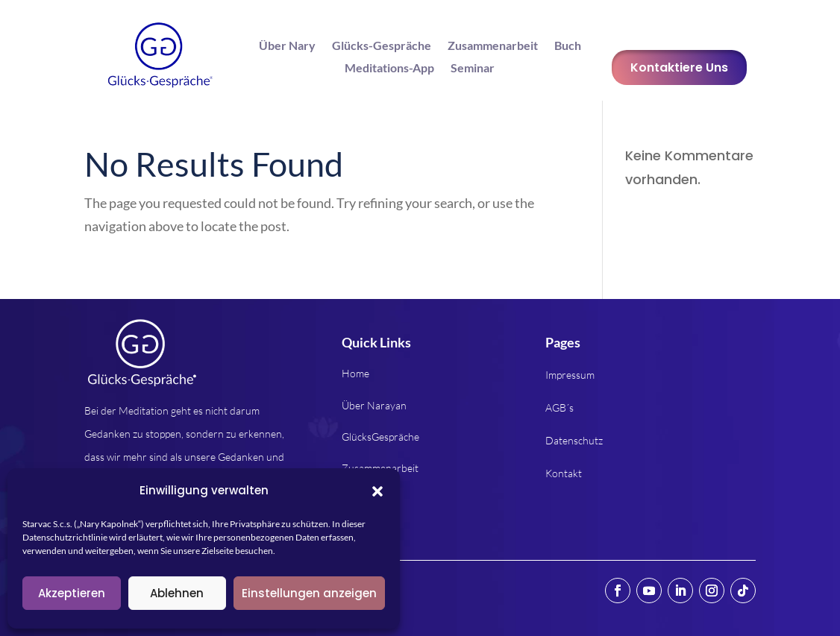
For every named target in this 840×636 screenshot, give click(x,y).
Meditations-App (389, 69)
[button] (377, 491)
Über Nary (287, 46)
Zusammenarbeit (493, 46)
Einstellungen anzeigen (309, 593)
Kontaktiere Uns (679, 67)
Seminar (473, 69)
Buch (568, 46)
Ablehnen (177, 593)
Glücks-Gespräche (382, 46)
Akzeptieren (72, 593)
